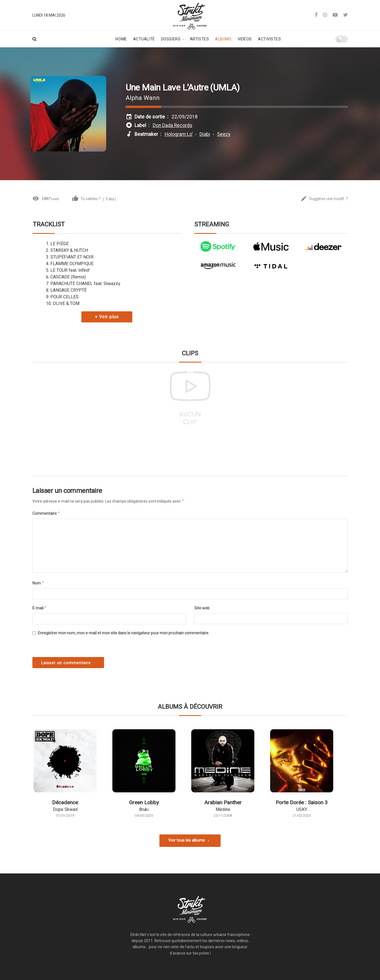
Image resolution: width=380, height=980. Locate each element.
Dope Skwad (65, 809)
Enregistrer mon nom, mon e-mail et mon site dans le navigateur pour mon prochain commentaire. (124, 633)
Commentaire (46, 513)
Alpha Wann (143, 98)
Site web (202, 608)
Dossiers (171, 39)
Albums (223, 39)
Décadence (65, 802)
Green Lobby (144, 802)
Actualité (144, 39)
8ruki (144, 809)
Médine (223, 809)
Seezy (224, 134)
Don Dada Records (173, 125)
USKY (302, 809)
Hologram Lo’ (179, 134)
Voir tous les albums (187, 840)
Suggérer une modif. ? (324, 199)
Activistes (270, 39)
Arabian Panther (223, 802)
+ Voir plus (107, 317)
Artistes (199, 39)
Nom (38, 583)
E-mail (40, 608)
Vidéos (245, 39)
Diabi (205, 134)
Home (121, 39)
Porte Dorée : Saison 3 (302, 802)
